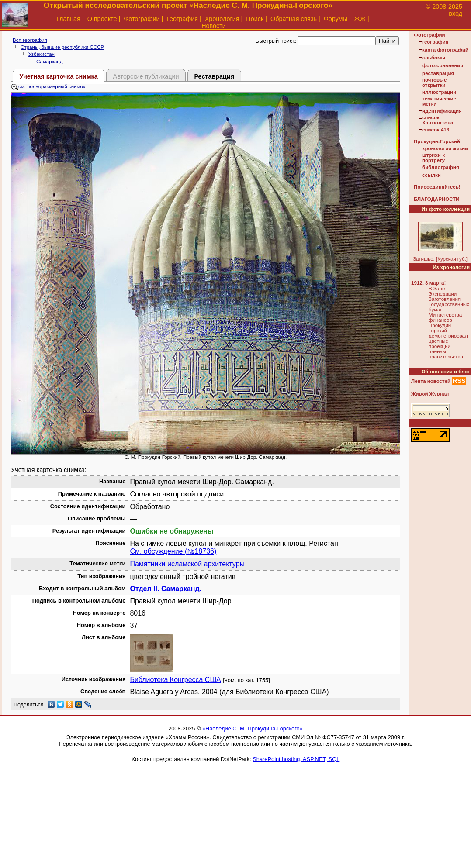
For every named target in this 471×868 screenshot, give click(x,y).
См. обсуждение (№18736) (173, 551)
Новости (214, 26)
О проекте (102, 19)
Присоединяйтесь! (437, 187)
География (182, 19)
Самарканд (49, 62)
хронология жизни (445, 148)
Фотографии (142, 19)
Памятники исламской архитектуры (187, 564)
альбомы (434, 58)
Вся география (30, 40)
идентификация (442, 111)
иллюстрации (439, 92)
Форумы (336, 19)
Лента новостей (431, 381)
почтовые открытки (434, 83)
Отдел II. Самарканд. (166, 589)
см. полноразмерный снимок (48, 86)
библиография (441, 167)
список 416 (436, 130)
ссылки (431, 175)
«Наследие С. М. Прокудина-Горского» (253, 728)
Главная (68, 19)
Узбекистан (42, 54)
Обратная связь (294, 19)
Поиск (255, 19)
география (435, 42)
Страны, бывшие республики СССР (62, 47)
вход (455, 14)
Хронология (222, 19)
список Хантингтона (438, 120)
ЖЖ (360, 19)
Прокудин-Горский (437, 141)
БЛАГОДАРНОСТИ (436, 199)
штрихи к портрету (433, 158)
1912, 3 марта (428, 283)
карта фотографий (445, 50)
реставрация (438, 73)
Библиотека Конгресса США (175, 680)
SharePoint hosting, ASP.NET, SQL (296, 759)
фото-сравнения (443, 65)
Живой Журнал (430, 394)
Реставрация (214, 76)
